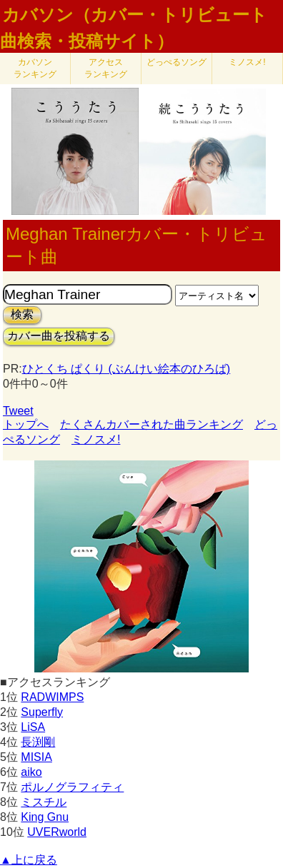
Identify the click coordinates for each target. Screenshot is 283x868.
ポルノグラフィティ (72, 787)
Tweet (18, 411)
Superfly (42, 712)
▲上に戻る (29, 860)
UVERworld (57, 832)
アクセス (106, 68)
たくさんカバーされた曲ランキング (152, 424)
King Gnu (45, 817)
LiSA (33, 727)
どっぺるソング (177, 62)
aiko (31, 772)
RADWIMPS (52, 697)
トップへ (26, 424)
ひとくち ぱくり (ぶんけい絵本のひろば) (126, 369)
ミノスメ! (247, 62)
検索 (22, 314)
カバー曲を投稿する (59, 336)
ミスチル (44, 802)
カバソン (35, 68)
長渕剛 (38, 742)
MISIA (36, 757)
